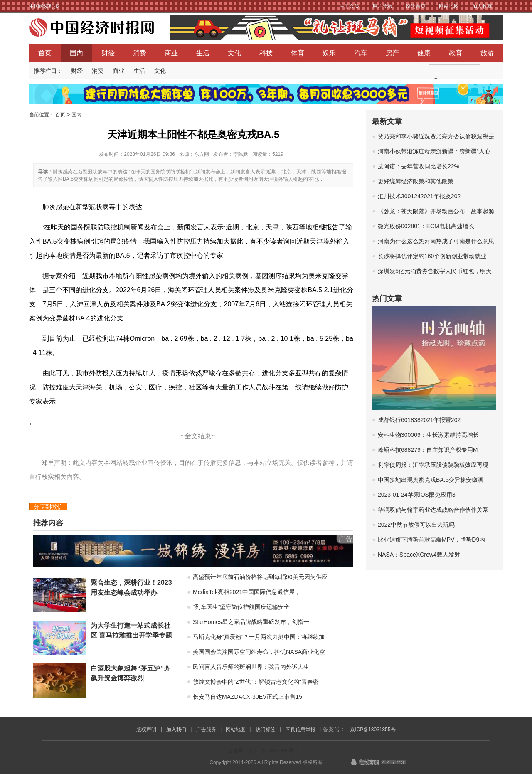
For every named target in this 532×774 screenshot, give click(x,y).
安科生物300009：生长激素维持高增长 (428, 435)
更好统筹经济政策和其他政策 (416, 181)
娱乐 (329, 53)
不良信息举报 (300, 730)
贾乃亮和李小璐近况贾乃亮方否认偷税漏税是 (436, 136)
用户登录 (382, 6)
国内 (76, 53)
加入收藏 (482, 6)
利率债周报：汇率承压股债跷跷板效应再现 (433, 465)
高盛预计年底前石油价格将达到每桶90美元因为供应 (260, 577)
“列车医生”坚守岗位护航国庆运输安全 (241, 607)
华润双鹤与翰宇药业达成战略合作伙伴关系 (433, 510)
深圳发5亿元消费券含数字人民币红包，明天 (435, 271)
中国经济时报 (44, 6)
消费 (140, 53)
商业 (171, 53)
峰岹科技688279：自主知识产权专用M (428, 450)
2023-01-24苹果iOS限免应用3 (417, 495)
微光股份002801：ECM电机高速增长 (426, 226)
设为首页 (416, 6)
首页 (45, 53)
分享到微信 (48, 507)
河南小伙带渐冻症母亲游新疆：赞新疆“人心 (434, 151)
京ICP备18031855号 (373, 730)
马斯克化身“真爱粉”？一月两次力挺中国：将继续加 (259, 637)
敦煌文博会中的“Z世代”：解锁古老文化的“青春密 (256, 682)
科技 (266, 53)
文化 (234, 53)
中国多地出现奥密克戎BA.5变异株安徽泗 (431, 480)
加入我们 (176, 730)
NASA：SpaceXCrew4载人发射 (419, 555)
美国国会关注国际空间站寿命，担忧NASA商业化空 (259, 652)
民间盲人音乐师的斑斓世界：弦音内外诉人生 (251, 667)
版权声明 (146, 730)
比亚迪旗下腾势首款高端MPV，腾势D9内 (431, 540)
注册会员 (349, 6)
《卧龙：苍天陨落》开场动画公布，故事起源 (436, 211)
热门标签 (266, 730)
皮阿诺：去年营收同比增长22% (419, 166)
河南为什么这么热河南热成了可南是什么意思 (436, 241)
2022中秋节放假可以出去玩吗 (416, 525)
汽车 (361, 53)
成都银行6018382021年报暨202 (419, 420)
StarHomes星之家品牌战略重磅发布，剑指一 (251, 622)
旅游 (487, 53)
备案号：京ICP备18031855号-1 (263, 751)
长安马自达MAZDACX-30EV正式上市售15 (248, 697)
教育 (456, 53)
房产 (392, 53)
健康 (424, 53)
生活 (203, 53)
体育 (298, 53)
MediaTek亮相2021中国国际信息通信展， (247, 592)
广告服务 (206, 730)
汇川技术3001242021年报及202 (419, 196)
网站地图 (449, 6)
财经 (108, 53)
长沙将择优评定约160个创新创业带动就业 (432, 256)
